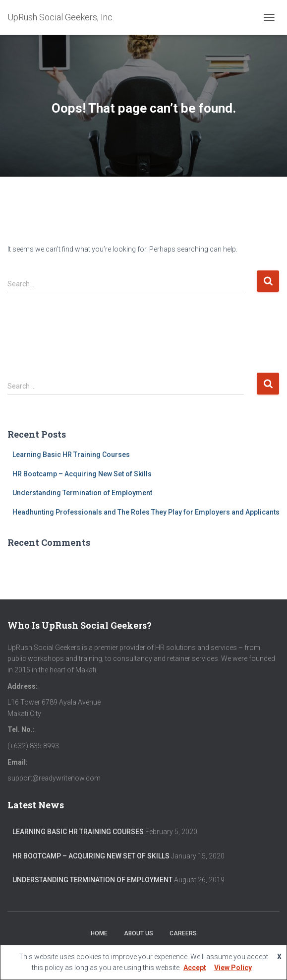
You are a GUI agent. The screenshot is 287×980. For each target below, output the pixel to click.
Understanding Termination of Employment (82, 493)
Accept (195, 968)
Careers (183, 933)
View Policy (233, 968)
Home (99, 933)
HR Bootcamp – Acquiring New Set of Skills (82, 474)
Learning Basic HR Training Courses (71, 455)
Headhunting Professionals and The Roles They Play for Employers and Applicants (146, 512)
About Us (139, 933)
